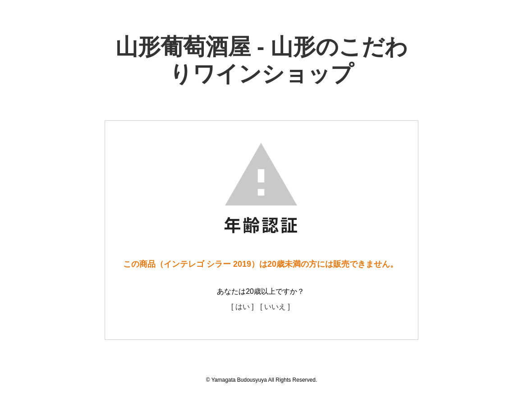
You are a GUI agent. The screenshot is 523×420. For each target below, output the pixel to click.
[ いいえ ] (275, 307)
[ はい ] (243, 307)
